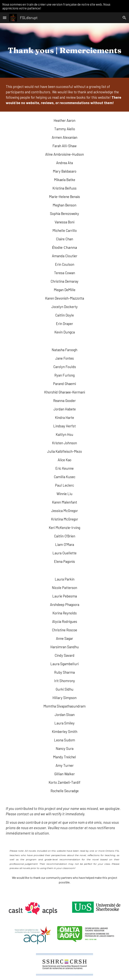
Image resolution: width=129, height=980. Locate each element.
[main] (65, 50)
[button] (5, 18)
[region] (64, 6)
